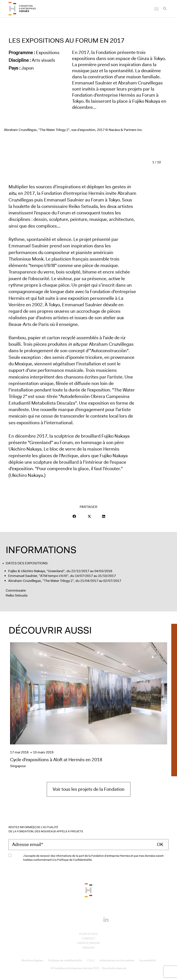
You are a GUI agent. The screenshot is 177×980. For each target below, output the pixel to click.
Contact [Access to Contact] (88, 938)
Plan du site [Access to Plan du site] (89, 934)
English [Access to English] (89, 948)
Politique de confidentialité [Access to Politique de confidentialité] (65, 960)
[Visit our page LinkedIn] (104, 516)
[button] (74, 516)
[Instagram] (83, 919)
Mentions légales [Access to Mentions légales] (32, 960)
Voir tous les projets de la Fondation (89, 789)
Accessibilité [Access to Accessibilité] (148, 960)
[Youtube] (94, 919)
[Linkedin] (106, 919)
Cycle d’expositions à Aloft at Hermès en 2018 (56, 760)
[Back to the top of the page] (88, 890)
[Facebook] (71, 919)
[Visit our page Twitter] (89, 516)
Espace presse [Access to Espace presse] (88, 943)
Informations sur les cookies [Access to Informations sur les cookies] (117, 960)
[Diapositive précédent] (147, 162)
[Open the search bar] (165, 9)
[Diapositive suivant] (166, 162)
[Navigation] (156, 9)
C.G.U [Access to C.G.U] (91, 960)
